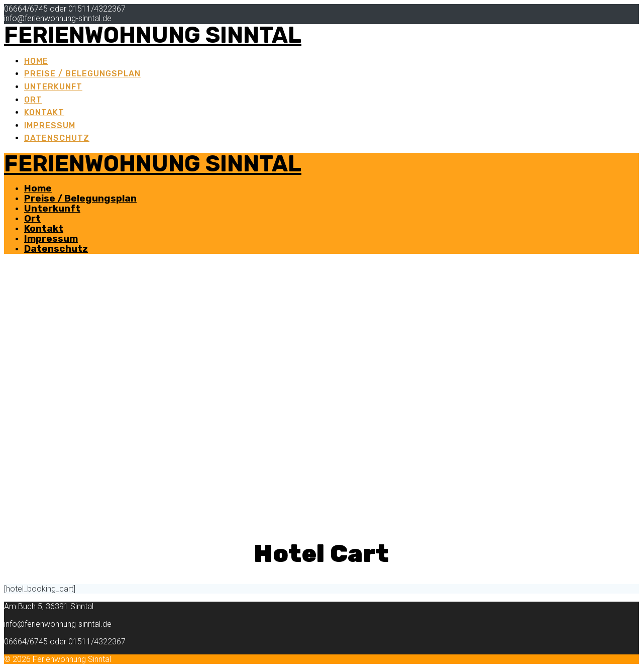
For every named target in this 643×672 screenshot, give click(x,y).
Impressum (50, 125)
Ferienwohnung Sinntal (153, 35)
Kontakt (44, 112)
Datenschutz (57, 138)
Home (36, 61)
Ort (33, 100)
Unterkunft (53, 87)
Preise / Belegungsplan (82, 74)
